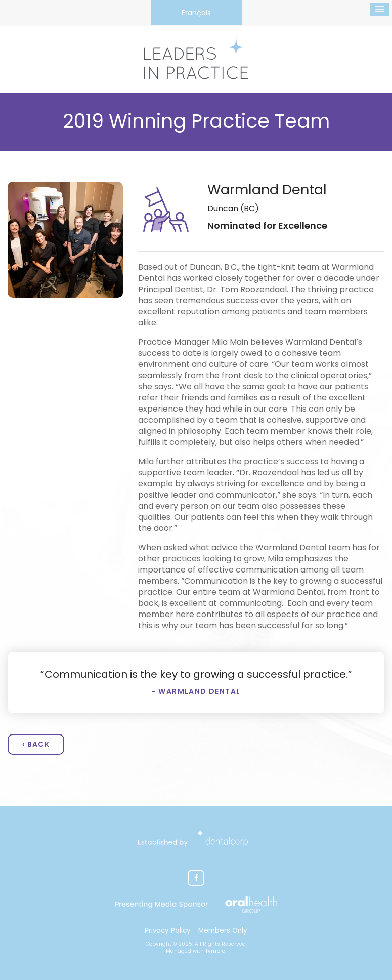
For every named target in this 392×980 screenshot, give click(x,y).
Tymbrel (216, 951)
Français (196, 13)
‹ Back (36, 744)
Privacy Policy (168, 931)
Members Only (223, 931)
